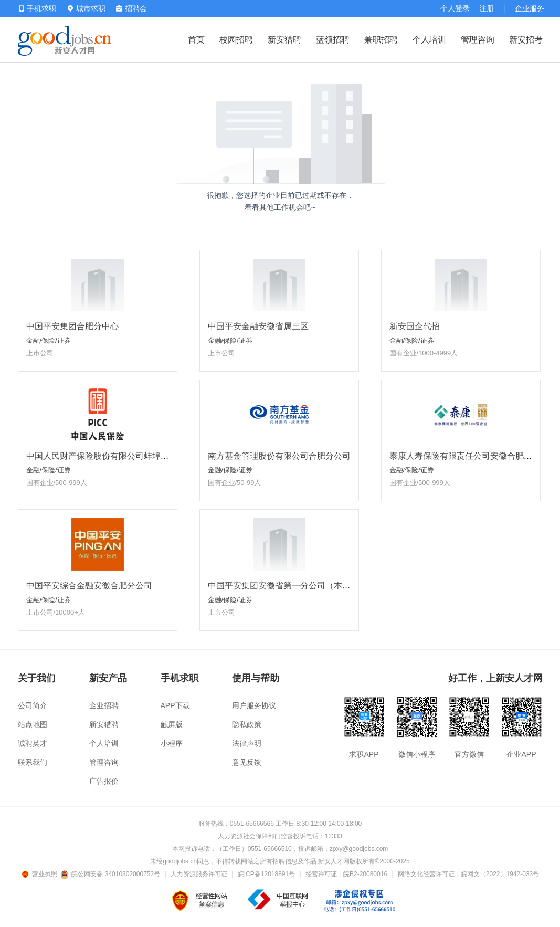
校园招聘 (236, 40)
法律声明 (247, 743)
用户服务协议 (254, 705)
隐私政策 (247, 724)
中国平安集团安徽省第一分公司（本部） (283, 586)
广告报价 (104, 781)
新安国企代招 (415, 326)
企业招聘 (104, 705)
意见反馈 (247, 762)
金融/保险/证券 (49, 340)
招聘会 (131, 8)
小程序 (172, 743)
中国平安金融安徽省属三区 (258, 326)
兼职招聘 (381, 40)
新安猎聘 (284, 40)
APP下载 (175, 705)
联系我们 (33, 762)
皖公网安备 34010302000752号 (111, 874)
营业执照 (41, 874)
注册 (487, 8)
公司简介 (33, 705)
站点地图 (33, 724)
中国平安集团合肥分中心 (72, 326)
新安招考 (526, 40)
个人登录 (455, 8)
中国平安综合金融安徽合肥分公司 (89, 586)
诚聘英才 (33, 743)
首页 (196, 40)
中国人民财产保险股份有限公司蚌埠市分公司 (110, 456)
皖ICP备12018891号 (266, 874)
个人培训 (429, 40)
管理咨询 (478, 40)
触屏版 (172, 724)
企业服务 (530, 8)
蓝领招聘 (333, 40)
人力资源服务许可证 (199, 874)
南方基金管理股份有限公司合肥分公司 (279, 456)
